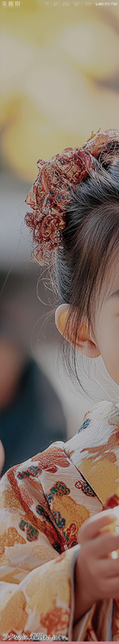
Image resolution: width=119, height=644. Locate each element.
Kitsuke (77, 4)
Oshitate (88, 4)
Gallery (66, 4)
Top (47, 4)
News (56, 4)
